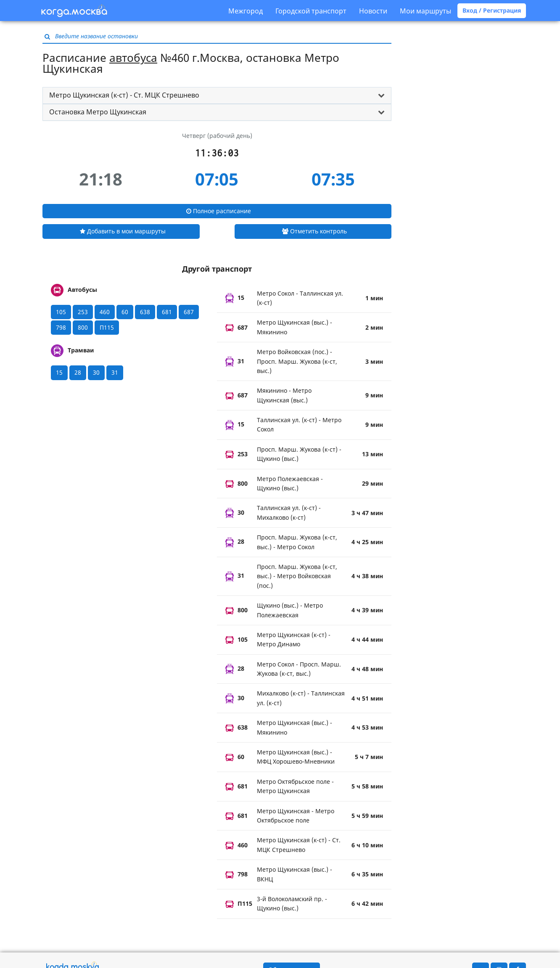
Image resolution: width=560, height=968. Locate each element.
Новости (373, 11)
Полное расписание (219, 211)
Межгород (246, 11)
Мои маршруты (425, 11)
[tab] (217, 95)
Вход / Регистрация (492, 10)
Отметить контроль (314, 231)
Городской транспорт (311, 11)
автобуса (133, 58)
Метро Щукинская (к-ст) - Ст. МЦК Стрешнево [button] (124, 95)
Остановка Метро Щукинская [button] (98, 112)
